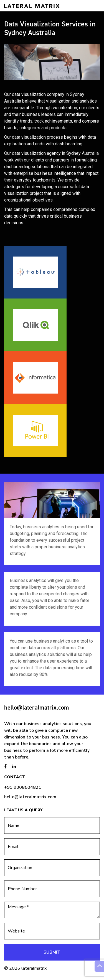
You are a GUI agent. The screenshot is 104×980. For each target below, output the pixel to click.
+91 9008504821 (23, 787)
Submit (52, 952)
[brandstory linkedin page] (14, 767)
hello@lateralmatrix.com (37, 707)
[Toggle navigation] (92, 6)
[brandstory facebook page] (5, 767)
